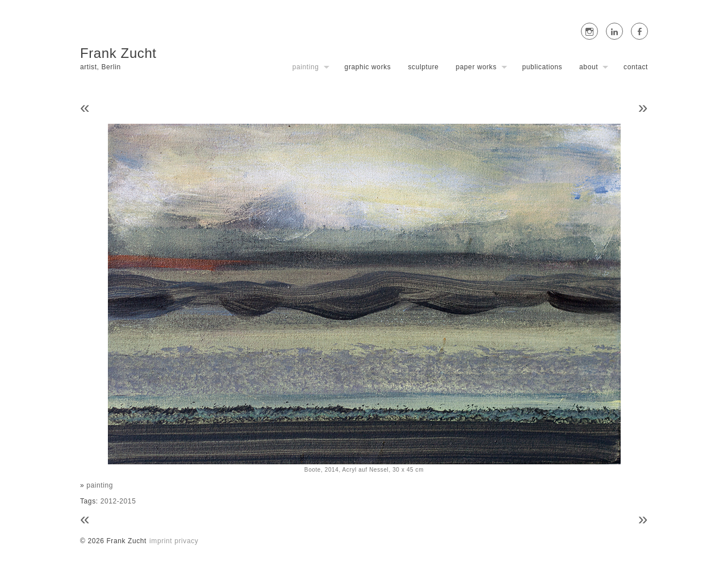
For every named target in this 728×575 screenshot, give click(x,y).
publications (543, 67)
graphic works (368, 67)
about (589, 67)
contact (636, 67)
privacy (186, 541)
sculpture (423, 67)
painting (306, 67)
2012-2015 (118, 501)
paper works (476, 67)
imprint (161, 541)
